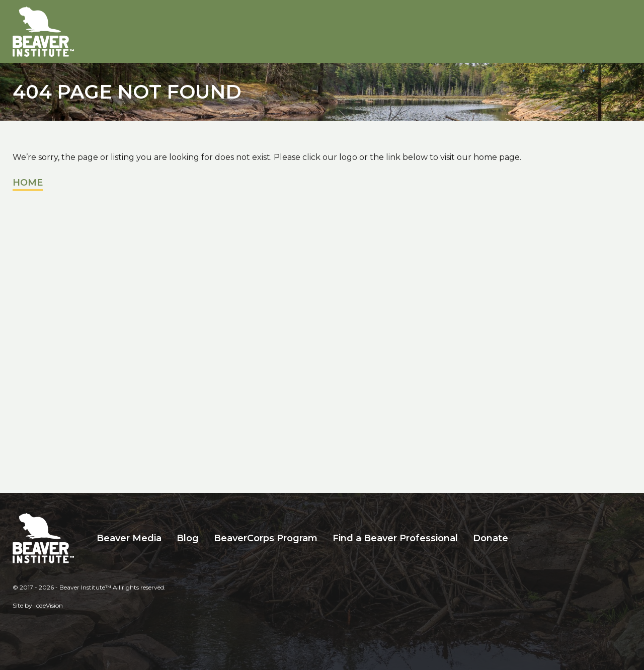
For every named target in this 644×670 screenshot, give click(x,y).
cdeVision (50, 605)
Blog (188, 538)
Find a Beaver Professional (395, 538)
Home (28, 183)
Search (523, 538)
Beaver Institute (43, 32)
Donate (491, 538)
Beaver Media (129, 538)
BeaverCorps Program (266, 538)
